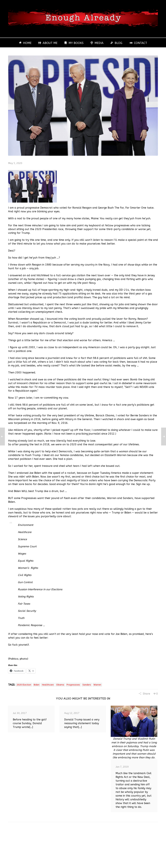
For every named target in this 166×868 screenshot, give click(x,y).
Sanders (87, 685)
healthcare (48, 685)
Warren (97, 685)
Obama (60, 685)
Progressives (73, 685)
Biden (37, 685)
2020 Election (24, 685)
